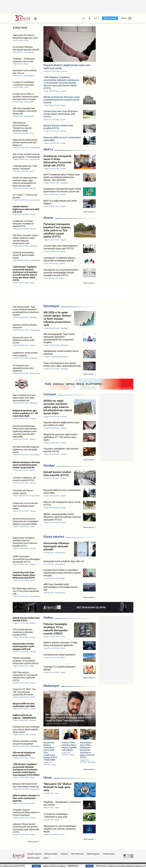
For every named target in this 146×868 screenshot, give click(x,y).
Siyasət (48, 218)
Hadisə (48, 618)
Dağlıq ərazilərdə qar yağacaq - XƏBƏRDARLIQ (92, 866)
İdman (48, 777)
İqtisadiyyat (51, 306)
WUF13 (48, 150)
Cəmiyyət (50, 394)
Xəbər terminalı (110, 18)
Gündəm (49, 466)
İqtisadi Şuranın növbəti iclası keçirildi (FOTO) (39, 866)
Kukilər (46, 858)
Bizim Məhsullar (77, 854)
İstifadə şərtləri (109, 854)
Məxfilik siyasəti (34, 858)
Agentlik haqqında (34, 854)
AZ (96, 18)
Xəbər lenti (20, 28)
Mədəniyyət (51, 686)
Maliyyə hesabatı (51, 854)
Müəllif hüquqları (93, 854)
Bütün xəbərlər (89, 212)
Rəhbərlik (64, 854)
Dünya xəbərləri (54, 537)
